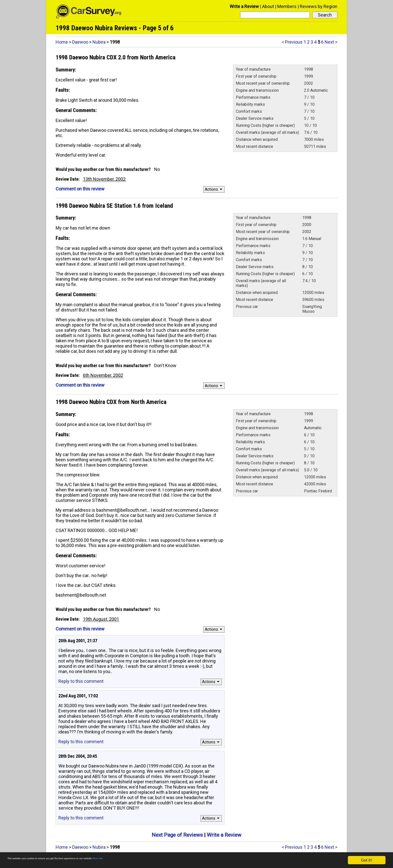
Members (287, 6)
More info (154, 861)
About (268, 6)
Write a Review (244, 6)
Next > (331, 42)
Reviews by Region (319, 6)
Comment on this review (80, 189)
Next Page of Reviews (177, 835)
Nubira (99, 42)
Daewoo (80, 42)
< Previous (292, 42)
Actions (214, 189)
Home (62, 42)
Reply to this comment (81, 681)
